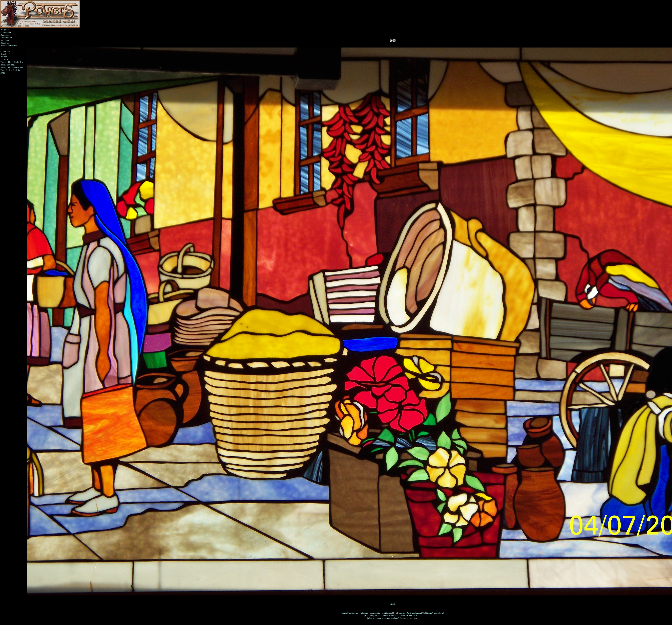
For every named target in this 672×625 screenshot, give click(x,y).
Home (344, 613)
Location (4, 59)
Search (3, 54)
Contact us (5, 51)
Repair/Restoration (9, 46)
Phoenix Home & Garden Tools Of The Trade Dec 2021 (12, 70)
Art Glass (5, 40)
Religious (5, 29)
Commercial (6, 32)
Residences (5, 35)
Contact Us (353, 613)
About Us (5, 43)
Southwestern (6, 38)
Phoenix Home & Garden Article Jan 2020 (12, 63)
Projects (4, 57)
